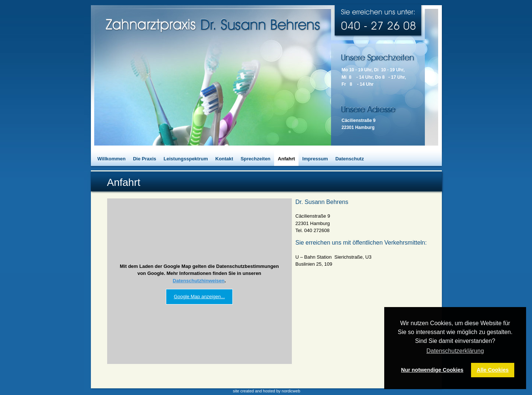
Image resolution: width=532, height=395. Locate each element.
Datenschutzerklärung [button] (455, 351)
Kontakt (224, 159)
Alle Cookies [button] (492, 370)
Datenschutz (350, 159)
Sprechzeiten (255, 159)
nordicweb (291, 391)
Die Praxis (145, 159)
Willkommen (112, 159)
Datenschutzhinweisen (199, 281)
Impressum (315, 159)
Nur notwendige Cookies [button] (432, 370)
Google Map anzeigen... (199, 297)
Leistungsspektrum (186, 159)
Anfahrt (286, 159)
